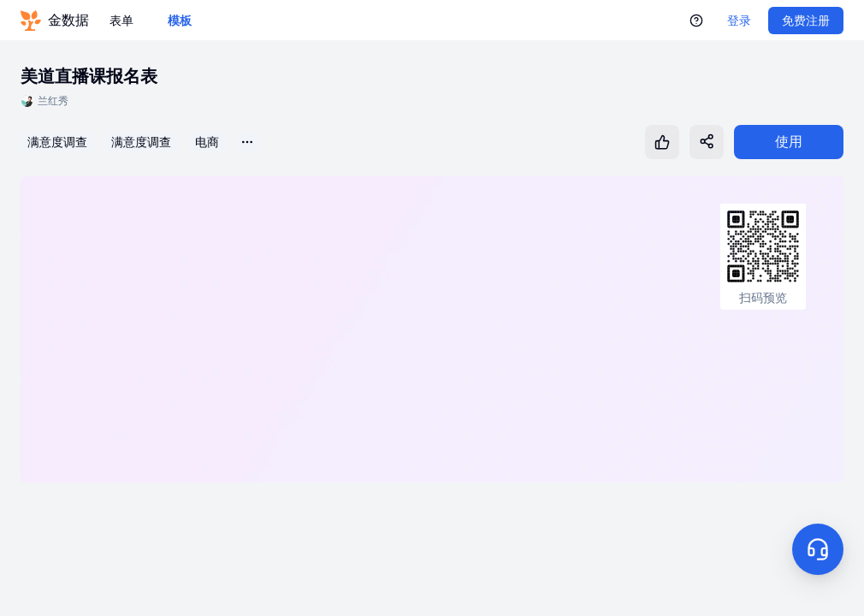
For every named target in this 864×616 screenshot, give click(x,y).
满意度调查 (57, 142)
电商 (207, 142)
